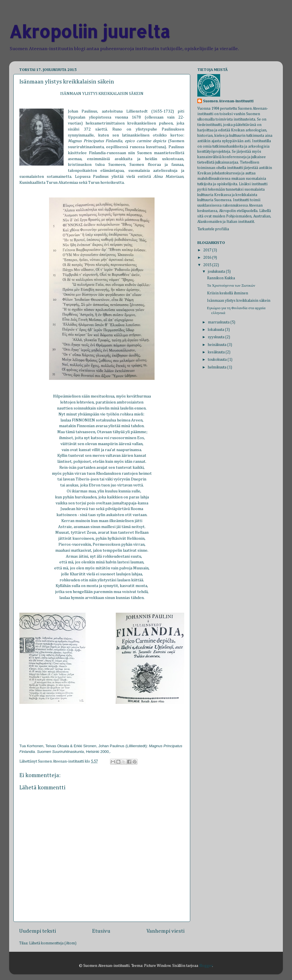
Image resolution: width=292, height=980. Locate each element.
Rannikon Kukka (221, 278)
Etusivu (101, 931)
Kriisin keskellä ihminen (228, 293)
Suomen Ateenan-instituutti (228, 101)
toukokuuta (218, 360)
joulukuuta (217, 272)
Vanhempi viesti (166, 931)
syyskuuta (217, 337)
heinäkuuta (218, 345)
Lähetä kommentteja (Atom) (53, 943)
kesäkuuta (217, 352)
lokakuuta (216, 330)
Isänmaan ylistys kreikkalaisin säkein (239, 301)
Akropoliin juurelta (90, 31)
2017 (208, 250)
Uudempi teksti (37, 931)
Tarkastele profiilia (213, 229)
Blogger (206, 966)
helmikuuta (218, 367)
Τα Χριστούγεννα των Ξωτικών (231, 286)
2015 (208, 265)
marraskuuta (219, 322)
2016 (208, 258)
